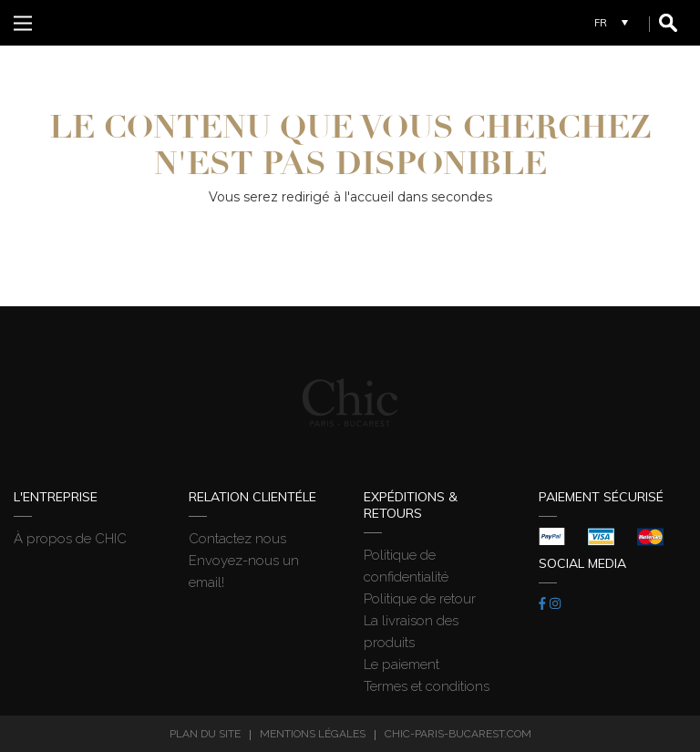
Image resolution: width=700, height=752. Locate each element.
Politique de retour (420, 599)
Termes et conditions (427, 686)
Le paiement (401, 664)
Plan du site (205, 734)
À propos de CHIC (70, 539)
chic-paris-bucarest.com (458, 734)
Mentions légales (313, 734)
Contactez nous (237, 539)
